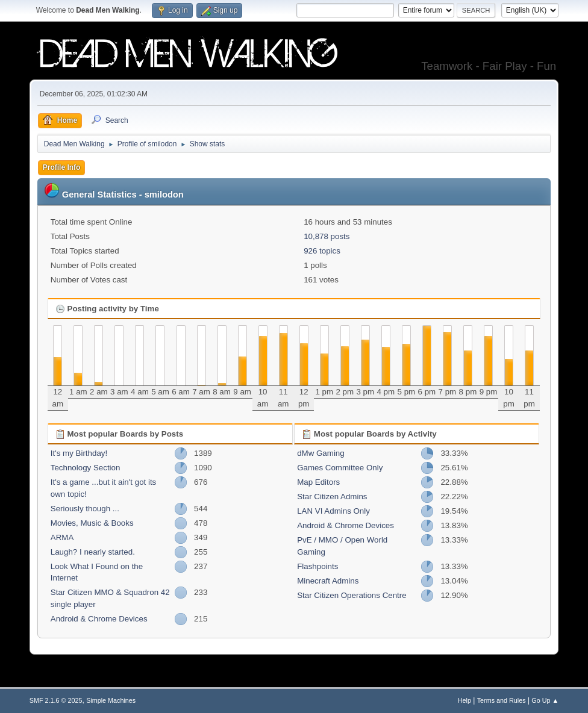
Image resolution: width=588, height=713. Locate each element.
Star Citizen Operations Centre (352, 595)
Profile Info (62, 167)
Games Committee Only (340, 468)
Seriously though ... (85, 509)
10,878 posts (327, 236)
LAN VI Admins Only (333, 511)
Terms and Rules (502, 700)
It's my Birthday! (79, 453)
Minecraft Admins (328, 581)
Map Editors (318, 482)
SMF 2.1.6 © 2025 (56, 700)
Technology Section (86, 468)
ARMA (62, 537)
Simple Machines (111, 700)
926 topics (322, 251)
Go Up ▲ (545, 700)
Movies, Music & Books (92, 523)
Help (464, 700)
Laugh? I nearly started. (93, 552)
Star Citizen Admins (332, 497)
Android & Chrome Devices (99, 619)
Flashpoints (317, 566)
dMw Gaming (321, 453)
